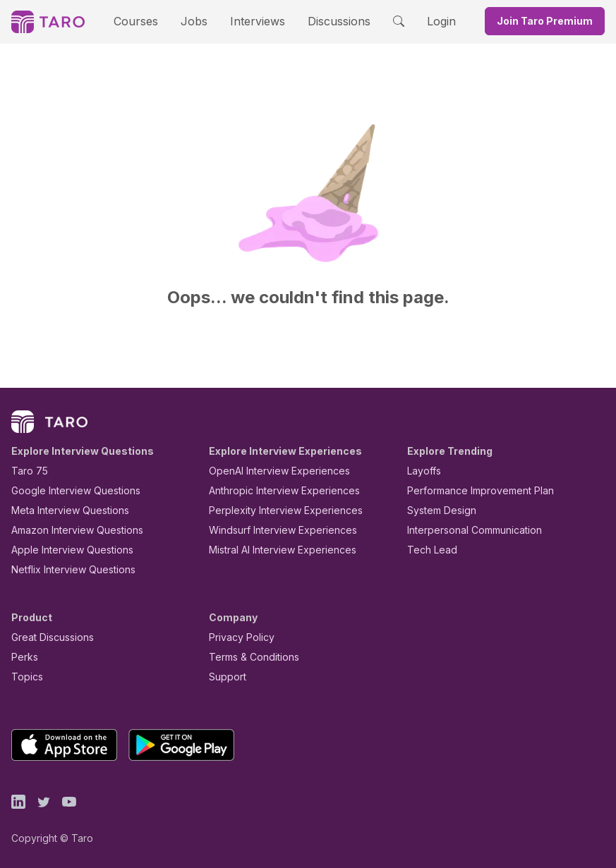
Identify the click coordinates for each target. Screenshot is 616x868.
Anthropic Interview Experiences (274, 490)
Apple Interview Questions (65, 550)
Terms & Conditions (249, 657)
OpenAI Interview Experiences (270, 471)
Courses (148, 21)
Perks (22, 657)
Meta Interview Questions (62, 510)
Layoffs (422, 471)
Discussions (329, 21)
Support (224, 677)
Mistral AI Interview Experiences (275, 550)
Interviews (255, 21)
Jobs (199, 21)
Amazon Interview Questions (69, 530)
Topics (24, 677)
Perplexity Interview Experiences (275, 510)
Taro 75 (26, 471)
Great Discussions (47, 637)
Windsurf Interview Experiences (273, 530)
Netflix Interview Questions (66, 569)
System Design (437, 510)
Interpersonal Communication (466, 530)
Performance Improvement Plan (470, 490)
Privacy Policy (238, 637)
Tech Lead (428, 550)
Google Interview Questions (67, 490)
